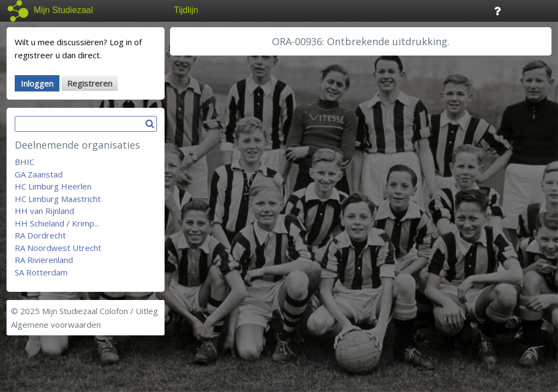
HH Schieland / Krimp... (57, 223)
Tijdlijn (186, 10)
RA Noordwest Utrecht (58, 248)
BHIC (25, 162)
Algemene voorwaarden (56, 324)
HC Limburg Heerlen (53, 186)
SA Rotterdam (41, 272)
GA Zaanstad (39, 174)
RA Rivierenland (44, 260)
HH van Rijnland (44, 211)
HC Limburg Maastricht (58, 199)
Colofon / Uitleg (129, 311)
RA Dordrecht (40, 235)
